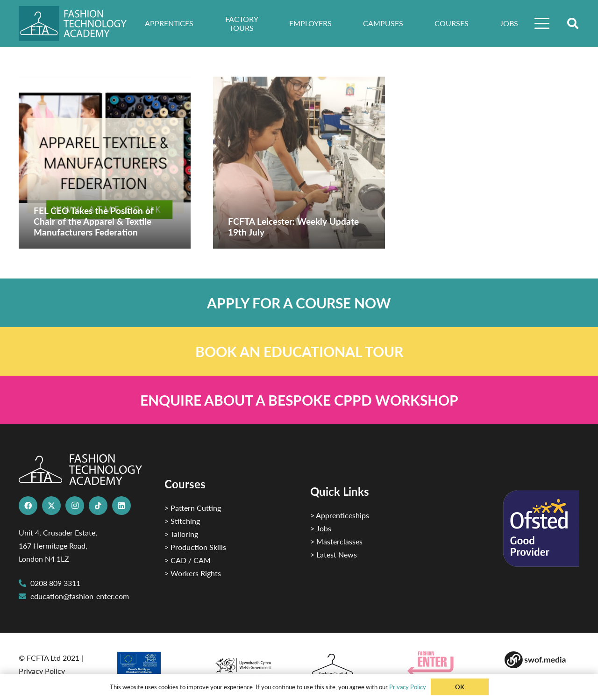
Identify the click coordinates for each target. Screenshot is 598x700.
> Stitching (182, 521)
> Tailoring (181, 534)
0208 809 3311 (55, 583)
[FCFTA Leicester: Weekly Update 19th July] (299, 163)
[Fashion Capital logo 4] (348, 665)
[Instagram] (75, 506)
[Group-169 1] (542, 660)
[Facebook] (28, 506)
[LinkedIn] (121, 506)
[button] (542, 23)
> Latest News (334, 554)
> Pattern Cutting (193, 508)
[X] (51, 506)
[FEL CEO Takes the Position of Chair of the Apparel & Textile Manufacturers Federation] (105, 163)
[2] (153, 666)
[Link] (299, 303)
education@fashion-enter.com (80, 596)
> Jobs (321, 528)
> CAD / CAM (188, 560)
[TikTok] (98, 506)
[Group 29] (445, 663)
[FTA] (79, 24)
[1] (250, 663)
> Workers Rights (193, 573)
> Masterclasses (336, 541)
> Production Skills (195, 547)
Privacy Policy (42, 671)
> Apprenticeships (340, 515)
